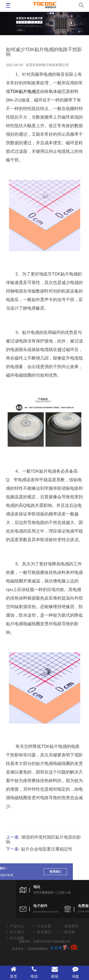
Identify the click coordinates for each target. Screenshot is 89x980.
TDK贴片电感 (23, 91)
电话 (34, 972)
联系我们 (15, 872)
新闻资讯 (71, 934)
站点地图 (17, 946)
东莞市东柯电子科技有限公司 (47, 65)
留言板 (70, 940)
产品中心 (17, 934)
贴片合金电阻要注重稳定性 (47, 849)
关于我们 (17, 940)
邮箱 (55, 972)
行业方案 (44, 934)
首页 (14, 972)
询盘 (75, 972)
